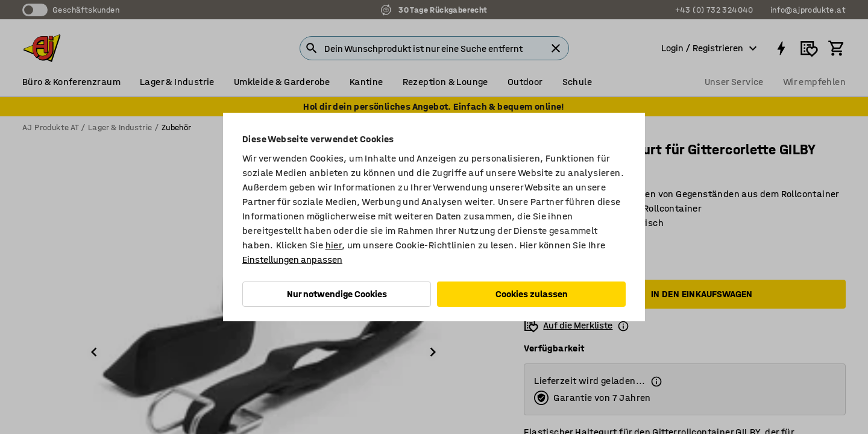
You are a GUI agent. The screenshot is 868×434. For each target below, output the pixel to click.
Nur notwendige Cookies (337, 294)
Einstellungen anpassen (292, 259)
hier (334, 245)
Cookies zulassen (532, 294)
